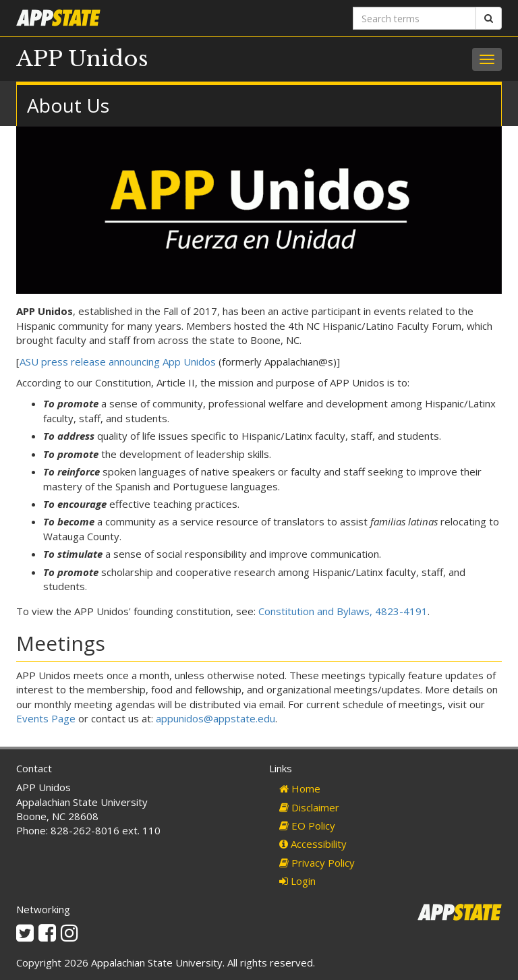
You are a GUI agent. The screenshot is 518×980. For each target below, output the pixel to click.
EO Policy (307, 826)
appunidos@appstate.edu (215, 718)
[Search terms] (414, 18)
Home (300, 788)
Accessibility (313, 844)
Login (297, 881)
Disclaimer (309, 807)
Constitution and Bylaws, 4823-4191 (343, 611)
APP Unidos (82, 59)
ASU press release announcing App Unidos (118, 362)
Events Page (47, 718)
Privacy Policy (317, 863)
